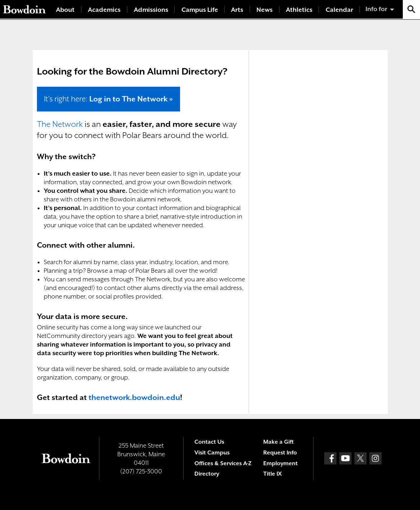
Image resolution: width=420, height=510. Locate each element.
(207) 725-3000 (141, 471)
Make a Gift (279, 442)
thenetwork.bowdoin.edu (134, 397)
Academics (104, 10)
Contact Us (209, 442)
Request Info (280, 453)
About (65, 10)
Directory (207, 474)
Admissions (151, 10)
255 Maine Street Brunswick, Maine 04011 (141, 454)
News (265, 10)
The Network (60, 124)
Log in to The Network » (131, 99)
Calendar (339, 10)
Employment (280, 463)
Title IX (272, 474)
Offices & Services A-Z (223, 463)
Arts (237, 10)
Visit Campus (212, 453)
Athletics (299, 10)
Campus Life (200, 10)
